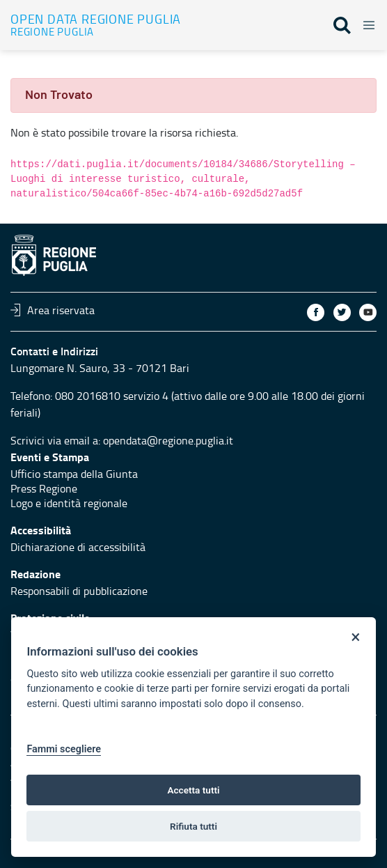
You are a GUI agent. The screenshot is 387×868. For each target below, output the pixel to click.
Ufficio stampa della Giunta (74, 474)
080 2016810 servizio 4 (112, 396)
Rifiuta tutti (193, 826)
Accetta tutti (193, 790)
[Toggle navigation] (365, 23)
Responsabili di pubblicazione (79, 591)
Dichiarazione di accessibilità (78, 547)
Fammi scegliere (64, 749)
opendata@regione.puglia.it (168, 440)
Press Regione (44, 488)
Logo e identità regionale (69, 503)
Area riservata (53, 310)
